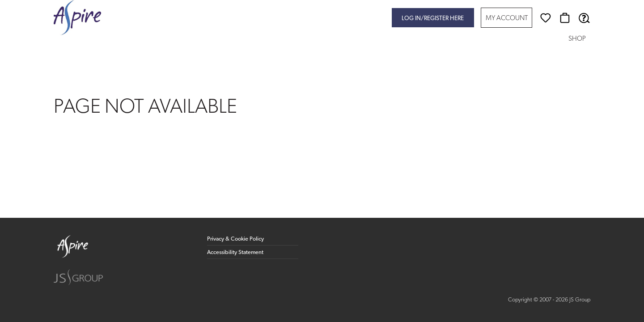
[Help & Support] (584, 18)
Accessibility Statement (235, 252)
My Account (507, 19)
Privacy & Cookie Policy (235, 239)
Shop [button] (577, 39)
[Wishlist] (546, 18)
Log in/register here (433, 19)
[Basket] (565, 18)
